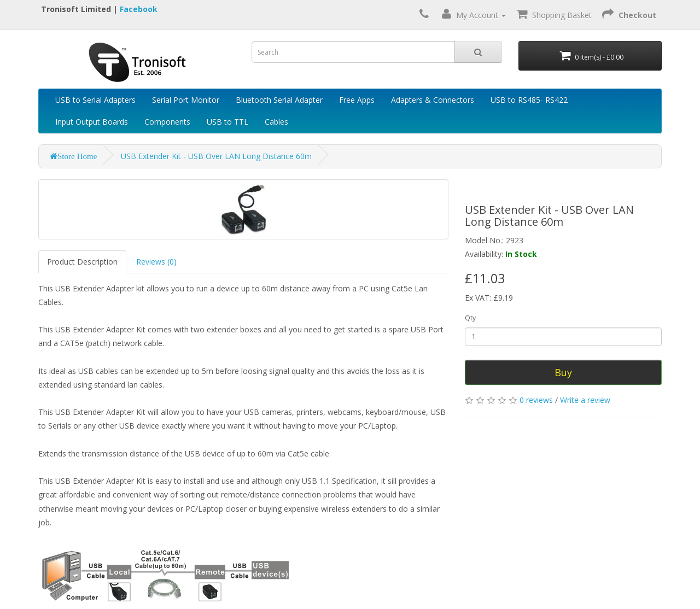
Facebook (139, 9)
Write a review (585, 400)
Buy (563, 372)
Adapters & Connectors (433, 100)
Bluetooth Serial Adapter (279, 100)
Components (167, 122)
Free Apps (357, 100)
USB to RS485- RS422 (529, 100)
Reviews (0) (156, 262)
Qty (470, 318)
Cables (276, 122)
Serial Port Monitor (186, 100)
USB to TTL (227, 122)
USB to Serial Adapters (95, 100)
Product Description (82, 262)
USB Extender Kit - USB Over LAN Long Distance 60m (216, 156)
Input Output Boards (92, 122)
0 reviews (536, 400)
